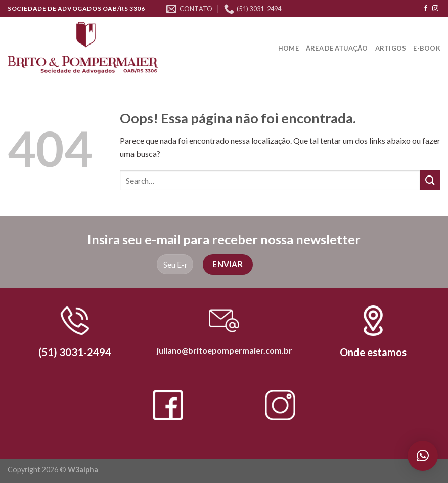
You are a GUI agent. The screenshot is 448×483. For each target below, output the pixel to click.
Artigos (391, 48)
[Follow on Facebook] (426, 9)
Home (288, 48)
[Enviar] (430, 180)
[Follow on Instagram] (435, 9)
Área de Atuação (337, 48)
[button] (423, 456)
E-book (427, 48)
